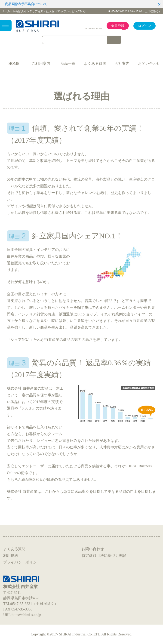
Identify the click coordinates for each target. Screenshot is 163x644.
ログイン (145, 26)
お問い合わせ (149, 63)
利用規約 (11, 556)
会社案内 (122, 63)
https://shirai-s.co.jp (26, 615)
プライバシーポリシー (22, 562)
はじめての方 (92, 29)
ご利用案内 (41, 63)
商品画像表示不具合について (26, 4)
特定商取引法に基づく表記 (104, 556)
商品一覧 (68, 63)
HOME (14, 63)
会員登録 (118, 26)
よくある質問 (95, 63)
